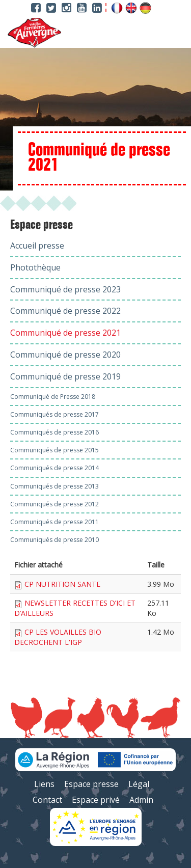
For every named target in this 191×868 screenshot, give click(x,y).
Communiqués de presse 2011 (54, 522)
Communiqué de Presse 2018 (53, 397)
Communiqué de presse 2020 (65, 355)
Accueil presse (37, 246)
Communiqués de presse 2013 (54, 486)
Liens (44, 784)
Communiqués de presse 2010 (54, 540)
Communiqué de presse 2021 (65, 333)
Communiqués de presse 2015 (54, 450)
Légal (139, 784)
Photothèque (35, 267)
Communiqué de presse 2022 (65, 311)
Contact (47, 800)
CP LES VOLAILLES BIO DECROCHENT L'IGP (58, 637)
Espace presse (42, 225)
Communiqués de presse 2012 (54, 504)
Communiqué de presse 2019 (65, 376)
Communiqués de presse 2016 (54, 432)
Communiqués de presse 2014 (54, 468)
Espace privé (96, 800)
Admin (141, 800)
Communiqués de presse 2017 (54, 414)
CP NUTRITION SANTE (62, 584)
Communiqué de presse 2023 (65, 289)
